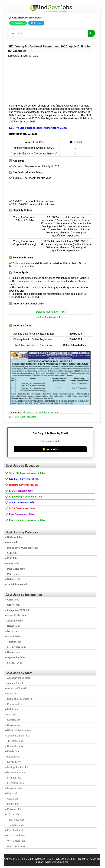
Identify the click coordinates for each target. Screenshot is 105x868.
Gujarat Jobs (13, 720)
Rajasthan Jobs (15, 809)
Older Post (25, 417)
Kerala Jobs (13, 751)
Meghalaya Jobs (15, 783)
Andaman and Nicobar (19, 678)
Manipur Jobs (14, 778)
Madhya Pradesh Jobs (18, 767)
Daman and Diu (15, 704)
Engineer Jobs (40, 412)
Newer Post (13, 417)
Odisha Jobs (13, 799)
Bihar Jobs (13, 694)
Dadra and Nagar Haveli (20, 699)
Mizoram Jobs (14, 788)
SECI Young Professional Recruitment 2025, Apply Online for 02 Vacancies (50, 49)
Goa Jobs (12, 715)
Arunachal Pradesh (17, 688)
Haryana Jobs (14, 725)
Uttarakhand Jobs (16, 835)
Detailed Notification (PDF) (51, 312)
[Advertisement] (51, 79)
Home (33, 417)
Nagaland (12, 793)
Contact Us (62, 862)
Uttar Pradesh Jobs (17, 830)
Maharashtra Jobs (16, 772)
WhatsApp (18, 23)
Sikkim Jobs (13, 814)
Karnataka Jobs (15, 746)
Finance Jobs (54, 412)
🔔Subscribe (50, 449)
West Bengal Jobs (16, 841)
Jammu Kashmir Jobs (18, 736)
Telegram (36, 23)
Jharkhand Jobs (15, 741)
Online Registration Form (51, 317)
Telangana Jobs (15, 825)
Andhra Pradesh (15, 683)
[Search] (92, 33)
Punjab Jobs (13, 804)
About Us (50, 862)
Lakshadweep (14, 762)
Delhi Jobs (27, 412)
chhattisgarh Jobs (16, 846)
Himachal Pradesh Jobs (19, 730)
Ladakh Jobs (13, 757)
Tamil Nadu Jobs (16, 820)
